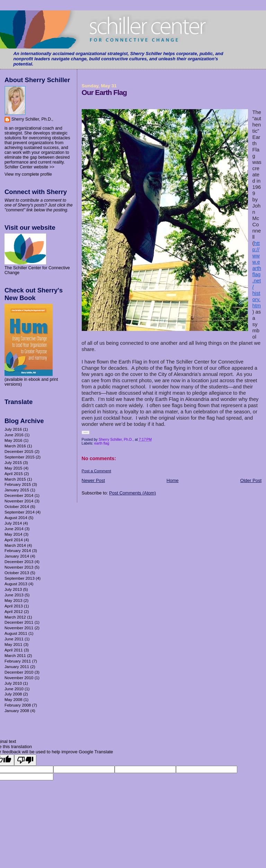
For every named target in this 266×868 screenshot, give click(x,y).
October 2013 (17, 573)
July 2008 (13, 694)
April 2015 (14, 474)
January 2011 (17, 667)
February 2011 (18, 661)
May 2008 (13, 699)
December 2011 (19, 622)
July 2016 (13, 429)
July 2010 (13, 683)
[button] (86, 432)
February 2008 (18, 705)
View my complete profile (28, 174)
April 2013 (14, 606)
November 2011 (19, 628)
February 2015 (18, 484)
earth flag (102, 443)
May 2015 (13, 468)
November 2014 (19, 501)
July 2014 (13, 523)
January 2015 (17, 490)
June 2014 (14, 529)
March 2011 (15, 655)
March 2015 (15, 479)
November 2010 (19, 678)
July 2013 (13, 589)
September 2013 (20, 578)
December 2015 (19, 451)
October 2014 (17, 506)
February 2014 (18, 550)
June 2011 (14, 639)
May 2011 (13, 644)
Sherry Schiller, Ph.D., (32, 119)
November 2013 (19, 567)
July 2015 (13, 462)
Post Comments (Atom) (132, 493)
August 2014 (16, 518)
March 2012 (15, 617)
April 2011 (14, 650)
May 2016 (13, 440)
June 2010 (14, 689)
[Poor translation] (25, 760)
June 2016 (14, 435)
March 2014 (15, 545)
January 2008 (17, 711)
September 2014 (20, 512)
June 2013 (14, 595)
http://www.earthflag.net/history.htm (257, 274)
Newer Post (93, 480)
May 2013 (13, 600)
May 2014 (13, 534)
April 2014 (14, 540)
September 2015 (20, 457)
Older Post (251, 480)
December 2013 (19, 562)
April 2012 (14, 611)
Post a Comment (96, 471)
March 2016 (15, 446)
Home (173, 480)
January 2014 (17, 556)
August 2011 (16, 633)
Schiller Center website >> (29, 167)
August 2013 (16, 584)
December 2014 (19, 495)
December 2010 (19, 672)
